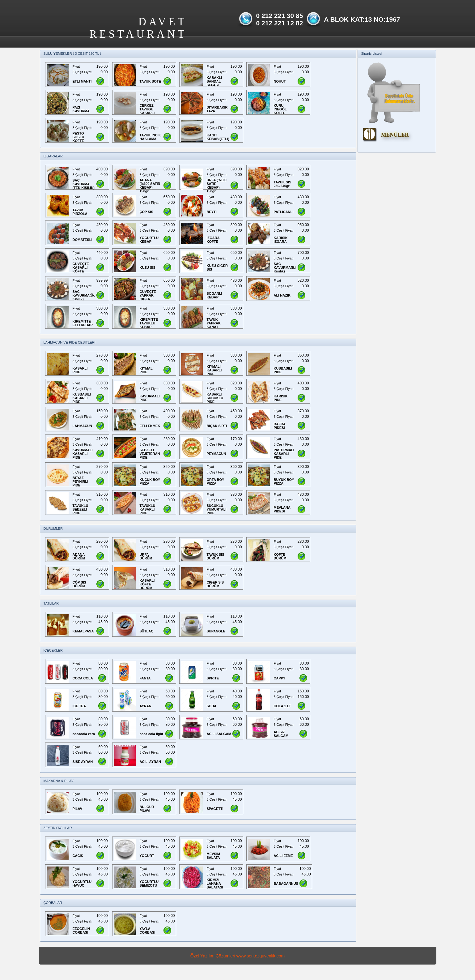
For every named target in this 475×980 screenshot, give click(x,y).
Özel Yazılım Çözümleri (213, 956)
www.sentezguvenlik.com (261, 956)
